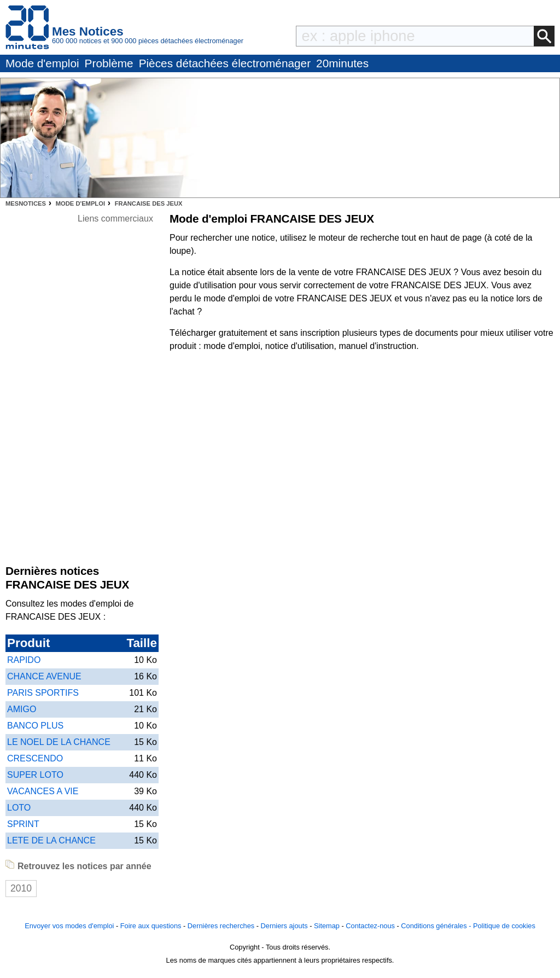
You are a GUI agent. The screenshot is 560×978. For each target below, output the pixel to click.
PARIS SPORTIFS (43, 693)
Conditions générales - (437, 926)
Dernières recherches (221, 926)
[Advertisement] (115, 389)
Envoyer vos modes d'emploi (69, 926)
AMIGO (22, 709)
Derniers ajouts (284, 926)
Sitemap (327, 926)
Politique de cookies (504, 926)
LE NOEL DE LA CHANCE (59, 742)
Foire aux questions (151, 926)
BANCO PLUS (35, 726)
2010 (21, 888)
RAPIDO (24, 660)
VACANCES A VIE (43, 791)
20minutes (342, 63)
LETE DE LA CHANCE (51, 840)
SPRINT (23, 824)
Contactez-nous (370, 926)
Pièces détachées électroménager (225, 63)
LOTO (19, 808)
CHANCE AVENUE (44, 676)
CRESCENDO (35, 758)
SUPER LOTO (35, 775)
